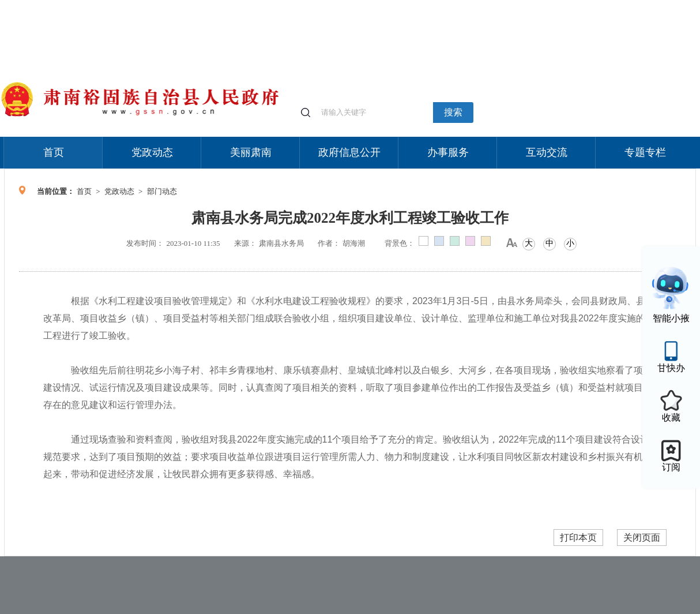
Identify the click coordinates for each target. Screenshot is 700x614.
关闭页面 (642, 538)
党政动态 (152, 152)
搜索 (453, 112)
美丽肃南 (251, 152)
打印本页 (578, 538)
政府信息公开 (349, 152)
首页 (54, 152)
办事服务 (448, 152)
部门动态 (162, 191)
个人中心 (511, 6)
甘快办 (671, 368)
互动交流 (547, 152)
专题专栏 (645, 152)
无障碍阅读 (611, 5)
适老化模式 (559, 5)
